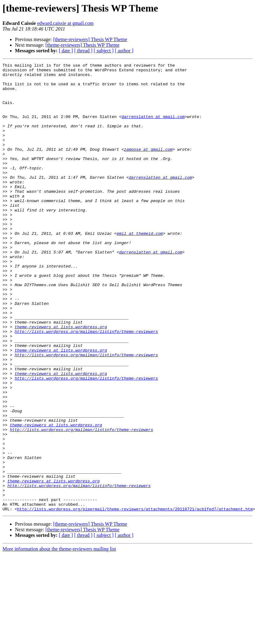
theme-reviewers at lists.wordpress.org (61, 380)
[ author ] (124, 51)
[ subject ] (104, 51)
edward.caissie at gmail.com (65, 23)
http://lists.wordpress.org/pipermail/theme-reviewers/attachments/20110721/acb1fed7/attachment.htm (135, 599)
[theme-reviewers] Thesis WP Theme (90, 39)
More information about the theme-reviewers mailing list (59, 639)
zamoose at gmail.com (148, 167)
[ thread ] (83, 51)
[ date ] (66, 51)
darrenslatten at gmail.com (153, 128)
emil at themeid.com (140, 268)
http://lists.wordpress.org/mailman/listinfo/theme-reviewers (86, 386)
